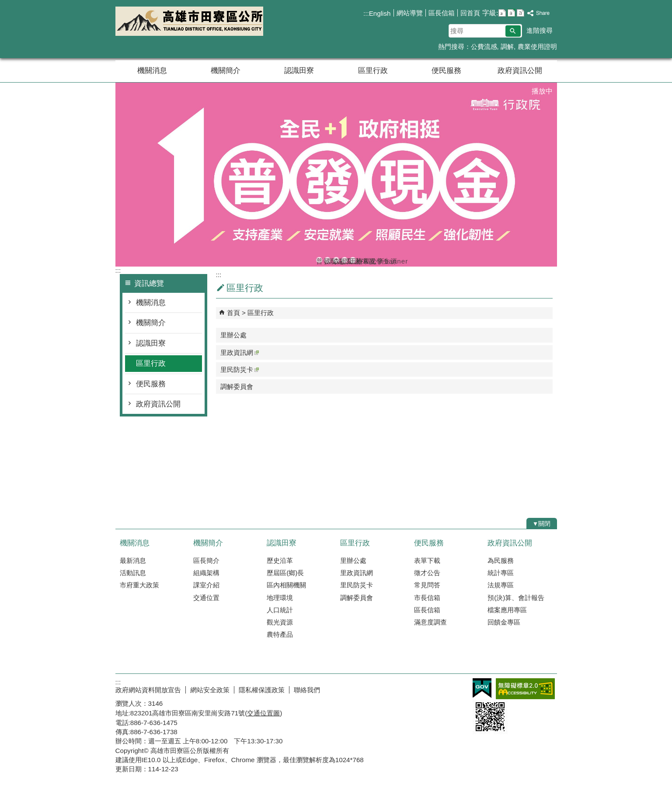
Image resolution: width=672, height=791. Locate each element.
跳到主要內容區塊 (5, 5)
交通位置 (206, 598)
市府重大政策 (139, 585)
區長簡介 (206, 560)
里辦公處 (233, 335)
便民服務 (446, 71)
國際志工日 (327, 260)
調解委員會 (237, 387)
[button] (513, 31)
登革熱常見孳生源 (345, 260)
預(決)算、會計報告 (516, 598)
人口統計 (280, 610)
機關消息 (152, 71)
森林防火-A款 (336, 260)
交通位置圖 (263, 713)
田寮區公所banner (353, 260)
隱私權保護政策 (262, 690)
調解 (507, 47)
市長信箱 (427, 598)
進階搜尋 (540, 30)
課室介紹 (206, 585)
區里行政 (373, 71)
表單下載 (427, 560)
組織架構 (206, 573)
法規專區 (501, 585)
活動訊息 (133, 573)
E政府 (482, 688)
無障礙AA (525, 689)
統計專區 (501, 573)
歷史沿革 (280, 560)
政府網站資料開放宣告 (148, 690)
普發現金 (319, 260)
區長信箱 (442, 13)
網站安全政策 (210, 690)
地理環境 (280, 598)
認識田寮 (299, 71)
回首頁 (470, 13)
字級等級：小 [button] (502, 13)
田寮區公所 (189, 21)
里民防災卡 (240, 369)
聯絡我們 (307, 690)
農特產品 (280, 634)
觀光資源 (280, 622)
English (380, 13)
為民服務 (501, 560)
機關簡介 (226, 71)
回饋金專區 (504, 622)
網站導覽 (410, 13)
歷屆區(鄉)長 (285, 573)
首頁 (233, 313)
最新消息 (133, 560)
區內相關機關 (286, 585)
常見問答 (427, 585)
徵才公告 (427, 573)
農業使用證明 (537, 47)
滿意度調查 (430, 622)
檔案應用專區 (507, 610)
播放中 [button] (542, 91)
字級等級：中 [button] (511, 13)
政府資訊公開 (520, 71)
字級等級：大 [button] (521, 13)
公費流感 (484, 47)
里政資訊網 (240, 352)
